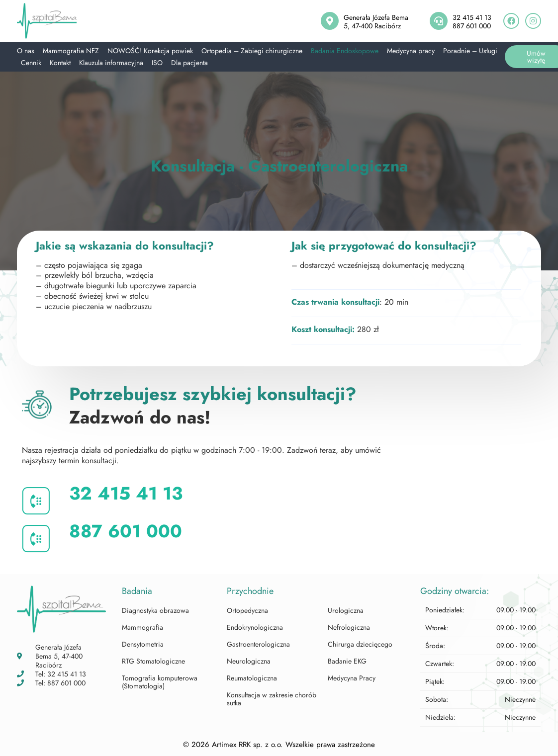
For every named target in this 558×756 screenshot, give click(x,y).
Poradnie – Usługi (470, 51)
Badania (137, 591)
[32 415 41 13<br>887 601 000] (439, 21)
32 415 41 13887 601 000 (472, 22)
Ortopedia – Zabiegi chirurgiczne (252, 51)
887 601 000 (126, 531)
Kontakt (60, 63)
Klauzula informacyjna (111, 63)
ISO (157, 63)
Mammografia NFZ (71, 51)
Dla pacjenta (189, 63)
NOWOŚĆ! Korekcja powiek (150, 51)
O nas (26, 51)
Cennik (31, 63)
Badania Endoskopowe (345, 51)
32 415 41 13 (126, 493)
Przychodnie (250, 591)
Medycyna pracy (411, 51)
